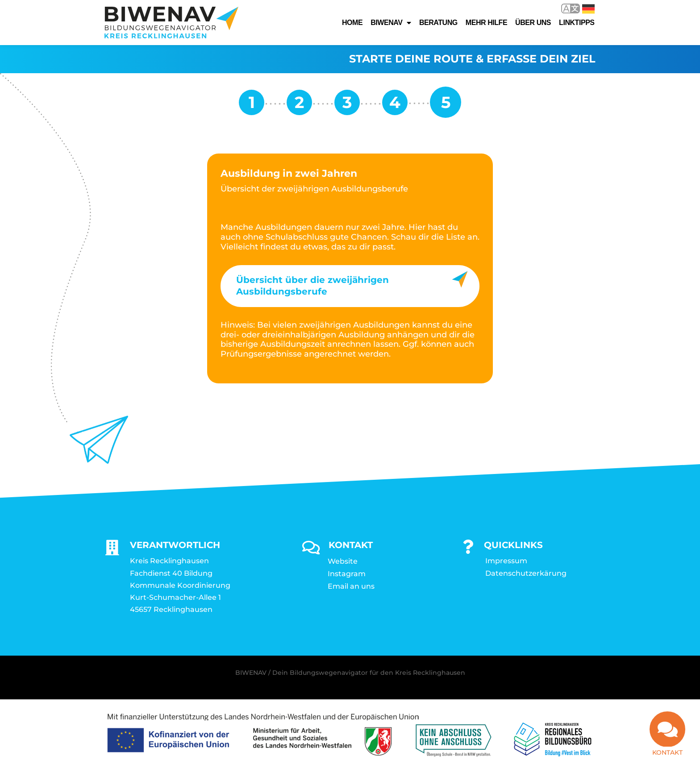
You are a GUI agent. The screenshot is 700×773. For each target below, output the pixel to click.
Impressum (506, 561)
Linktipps (577, 23)
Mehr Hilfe (486, 23)
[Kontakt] (667, 735)
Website (343, 562)
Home (352, 23)
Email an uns (351, 587)
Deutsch (588, 9)
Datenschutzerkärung (526, 574)
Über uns (533, 23)
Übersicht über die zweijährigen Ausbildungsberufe (312, 286)
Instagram (347, 574)
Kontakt (667, 758)
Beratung (438, 23)
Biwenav (391, 23)
